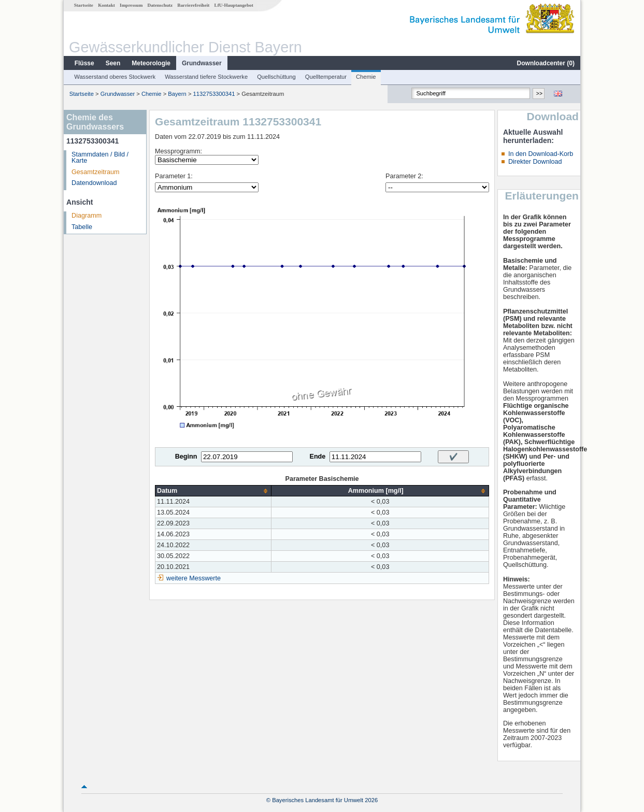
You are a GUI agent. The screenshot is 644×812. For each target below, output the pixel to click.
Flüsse (84, 63)
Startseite (84, 5)
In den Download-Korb (541, 154)
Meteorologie (151, 63)
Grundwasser (202, 63)
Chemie (366, 77)
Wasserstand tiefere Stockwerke (206, 77)
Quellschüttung (276, 77)
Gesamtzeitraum (95, 172)
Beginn (186, 457)
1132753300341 (214, 94)
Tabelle (82, 227)
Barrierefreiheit (193, 5)
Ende (317, 457)
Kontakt (106, 5)
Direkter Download (535, 162)
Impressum (131, 5)
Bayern (177, 94)
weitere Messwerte (194, 578)
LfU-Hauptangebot (234, 5)
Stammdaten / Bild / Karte (100, 158)
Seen (113, 63)
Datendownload (94, 183)
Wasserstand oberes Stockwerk (115, 77)
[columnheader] (213, 491)
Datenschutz (160, 5)
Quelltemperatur (326, 77)
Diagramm (87, 216)
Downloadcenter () (546, 63)
